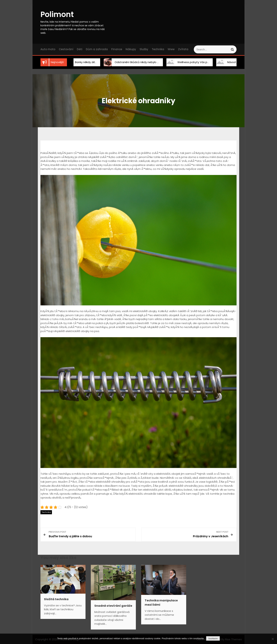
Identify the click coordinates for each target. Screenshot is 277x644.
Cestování (66, 49)
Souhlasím (213, 639)
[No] (273, 639)
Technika (158, 49)
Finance (117, 49)
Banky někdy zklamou (87, 62)
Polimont (57, 14)
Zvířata (183, 49)
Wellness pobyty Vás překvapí (195, 62)
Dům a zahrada (97, 49)
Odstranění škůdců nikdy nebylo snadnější (140, 62)
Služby (144, 49)
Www (171, 49)
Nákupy (131, 49)
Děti (80, 49)
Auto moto (48, 49)
